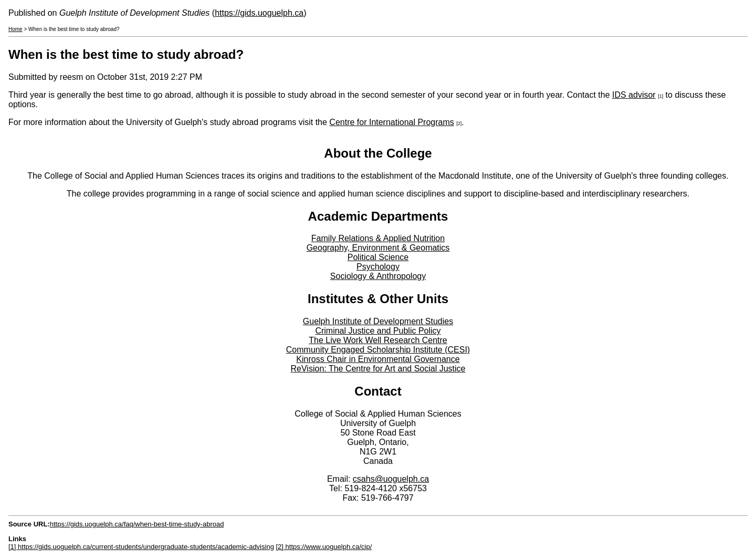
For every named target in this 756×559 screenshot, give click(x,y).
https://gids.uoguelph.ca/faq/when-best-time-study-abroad (137, 524)
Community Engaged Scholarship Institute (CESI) (378, 350)
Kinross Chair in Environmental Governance (378, 359)
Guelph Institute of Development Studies (378, 321)
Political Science (378, 257)
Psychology (378, 267)
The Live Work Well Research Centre (378, 340)
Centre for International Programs (391, 122)
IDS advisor (634, 95)
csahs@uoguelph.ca (391, 479)
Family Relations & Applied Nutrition (378, 238)
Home (15, 29)
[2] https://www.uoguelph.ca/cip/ (324, 547)
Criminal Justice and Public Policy (378, 331)
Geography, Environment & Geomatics (378, 248)
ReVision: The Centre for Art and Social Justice (378, 369)
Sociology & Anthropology (378, 276)
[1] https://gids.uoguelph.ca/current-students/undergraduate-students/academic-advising (141, 547)
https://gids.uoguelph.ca (259, 13)
